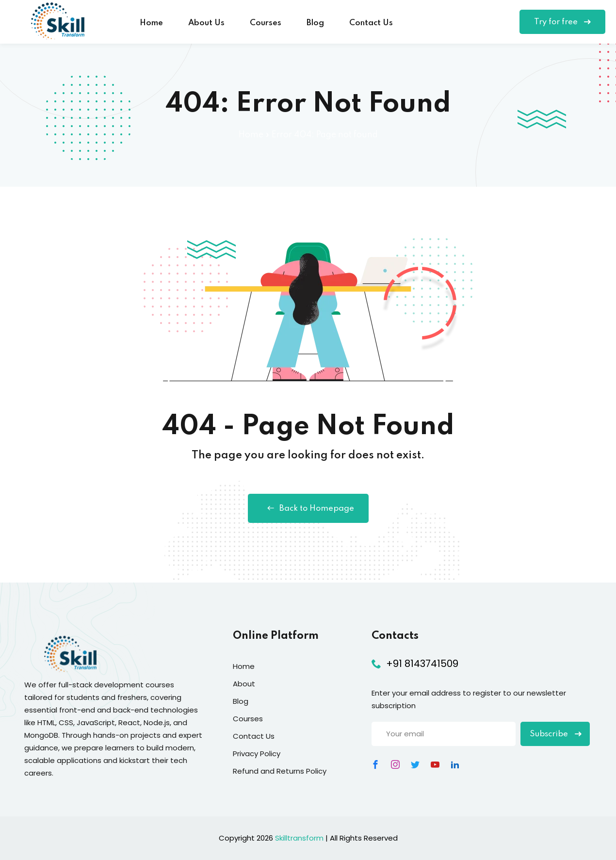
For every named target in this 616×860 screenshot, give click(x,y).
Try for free (562, 22)
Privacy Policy (257, 754)
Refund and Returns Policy (280, 771)
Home (151, 23)
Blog (315, 23)
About (244, 684)
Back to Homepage (308, 508)
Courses (266, 23)
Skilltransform (299, 838)
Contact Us (371, 23)
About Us (206, 23)
